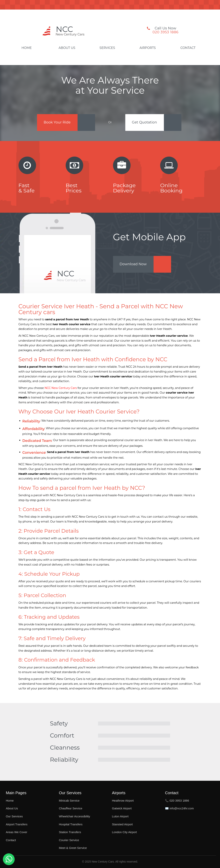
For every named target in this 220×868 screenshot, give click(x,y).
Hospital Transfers (71, 824)
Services (107, 48)
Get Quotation (144, 122)
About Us (67, 48)
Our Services (14, 816)
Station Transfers (70, 832)
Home (27, 48)
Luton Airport (120, 816)
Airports (148, 48)
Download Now (133, 264)
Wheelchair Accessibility (74, 816)
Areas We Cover (17, 832)
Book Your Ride (57, 122)
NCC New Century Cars (61, 388)
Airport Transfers (17, 824)
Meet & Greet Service (73, 848)
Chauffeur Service (71, 808)
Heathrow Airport (123, 801)
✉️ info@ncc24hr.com (179, 808)
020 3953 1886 (165, 32)
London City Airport (125, 832)
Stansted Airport (122, 824)
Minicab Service (69, 801)
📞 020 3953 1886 (177, 801)
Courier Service (69, 840)
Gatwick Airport (122, 808)
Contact (188, 48)
